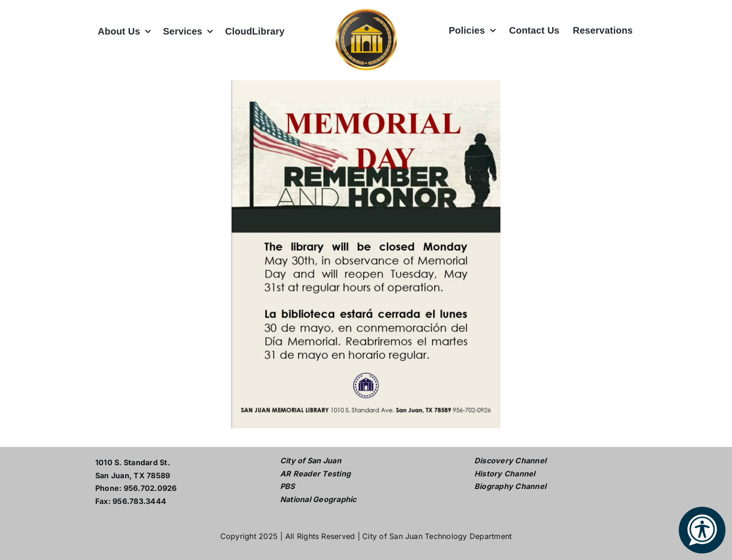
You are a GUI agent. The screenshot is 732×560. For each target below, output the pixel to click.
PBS (288, 486)
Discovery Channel (510, 461)
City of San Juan (311, 461)
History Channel (505, 474)
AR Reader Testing (315, 474)
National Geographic (318, 499)
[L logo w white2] (366, 8)
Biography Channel (510, 486)
